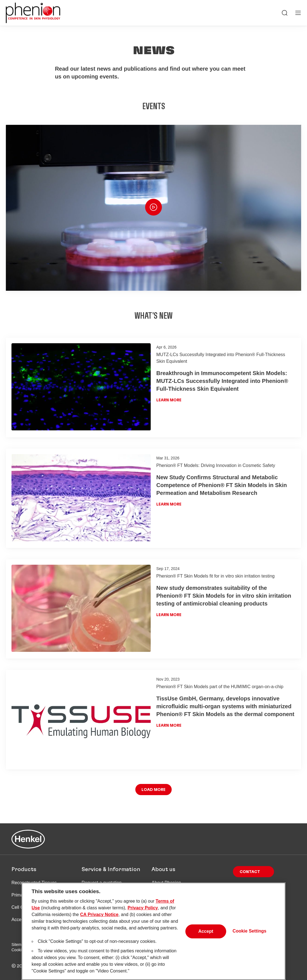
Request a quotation (102, 883)
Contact (250, 872)
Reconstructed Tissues (34, 883)
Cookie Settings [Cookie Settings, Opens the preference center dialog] (250, 934)
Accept (206, 934)
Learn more (169, 400)
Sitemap (19, 945)
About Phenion (166, 883)
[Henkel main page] (33, 13)
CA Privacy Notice (99, 917)
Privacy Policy (143, 911)
